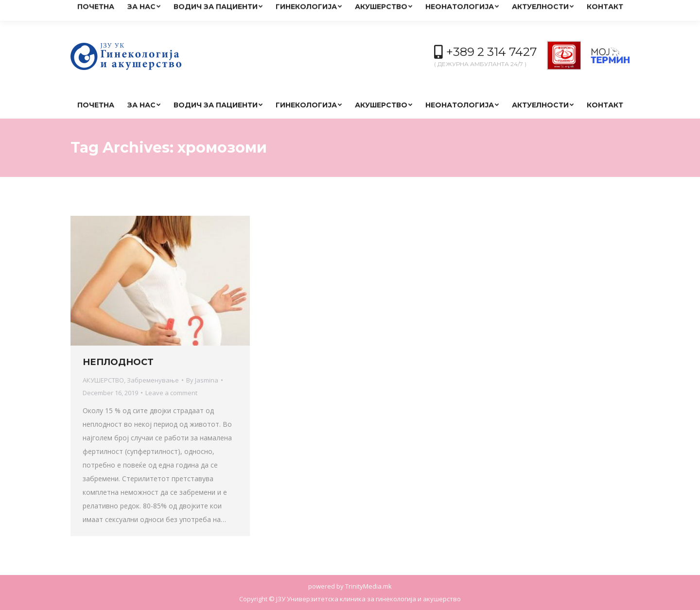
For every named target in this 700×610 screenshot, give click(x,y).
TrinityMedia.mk (368, 586)
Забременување (153, 380)
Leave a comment (171, 393)
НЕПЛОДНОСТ (118, 362)
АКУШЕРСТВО (103, 380)
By (202, 380)
